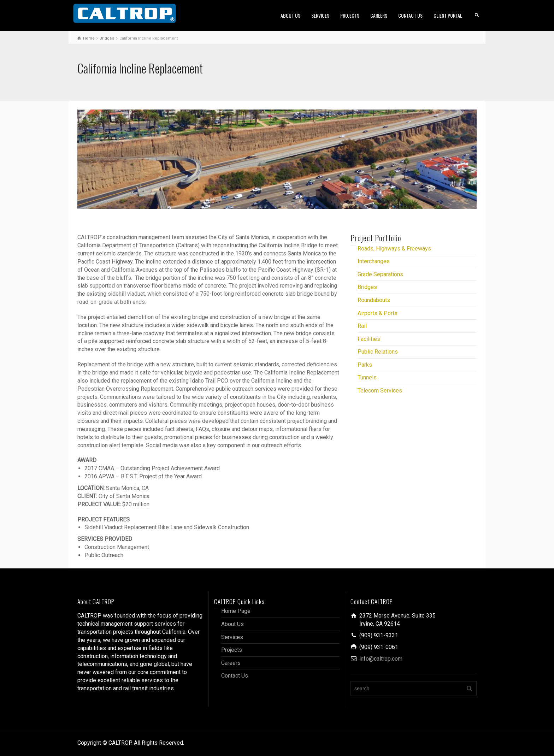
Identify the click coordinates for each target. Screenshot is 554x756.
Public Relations (378, 352)
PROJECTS (350, 15)
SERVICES (320, 15)
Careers (231, 663)
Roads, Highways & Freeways (394, 249)
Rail (362, 326)
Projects (232, 650)
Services (232, 637)
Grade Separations (380, 274)
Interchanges (374, 261)
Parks (365, 365)
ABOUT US (290, 15)
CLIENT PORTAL (448, 15)
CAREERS (379, 15)
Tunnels (367, 377)
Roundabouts (374, 300)
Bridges (367, 287)
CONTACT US (410, 15)
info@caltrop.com (381, 659)
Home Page (236, 611)
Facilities (369, 339)
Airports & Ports (378, 313)
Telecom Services (380, 391)
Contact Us (235, 676)
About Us (232, 624)
